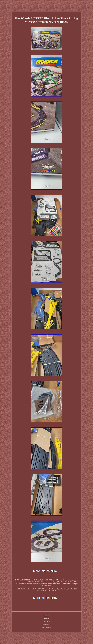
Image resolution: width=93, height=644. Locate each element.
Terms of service (46, 627)
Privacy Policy (46, 624)
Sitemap (46, 619)
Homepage (46, 616)
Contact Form (47, 621)
